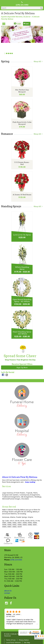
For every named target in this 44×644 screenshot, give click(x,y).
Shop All (38, 61)
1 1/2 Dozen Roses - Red (22, 163)
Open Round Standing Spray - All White (22, 300)
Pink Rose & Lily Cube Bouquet (22, 123)
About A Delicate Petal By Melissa (20, 477)
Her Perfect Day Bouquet (22, 91)
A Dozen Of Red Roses (22, 195)
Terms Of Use (11, 640)
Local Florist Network (13, 642)
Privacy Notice (24, 640)
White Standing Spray (22, 268)
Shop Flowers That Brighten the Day (20, 360)
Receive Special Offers (22, 364)
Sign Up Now (22, 368)
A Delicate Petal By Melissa (18, 13)
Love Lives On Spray (22, 235)
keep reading (30, 482)
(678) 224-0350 (22, 5)
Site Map (27, 642)
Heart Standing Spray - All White (22, 333)
